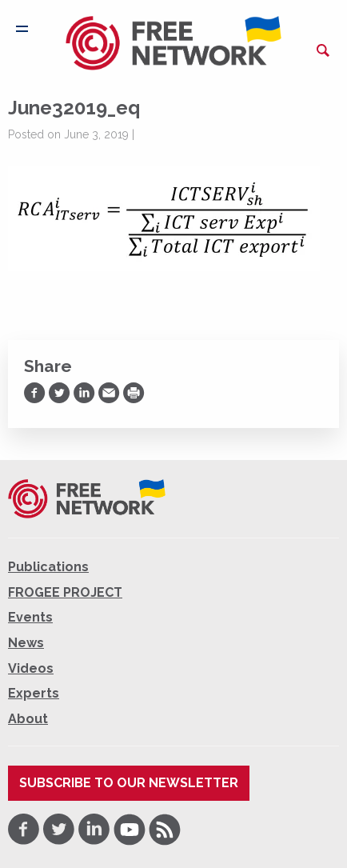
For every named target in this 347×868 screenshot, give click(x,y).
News (26, 643)
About (28, 719)
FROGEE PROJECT (65, 592)
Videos (31, 668)
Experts (34, 693)
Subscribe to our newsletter (129, 783)
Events (30, 617)
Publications (48, 567)
